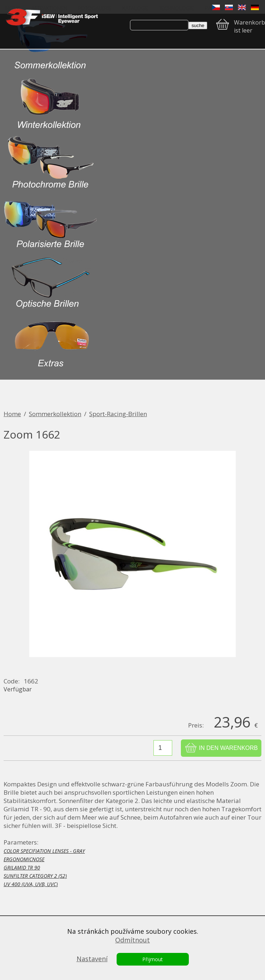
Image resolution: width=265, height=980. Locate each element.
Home (12, 414)
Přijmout (153, 959)
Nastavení (92, 959)
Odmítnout (132, 940)
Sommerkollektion (55, 414)
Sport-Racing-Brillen (118, 414)
